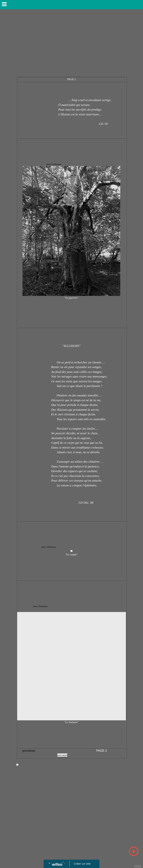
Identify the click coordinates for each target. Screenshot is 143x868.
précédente (29, 751)
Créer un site (82, 864)
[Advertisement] (71, 45)
